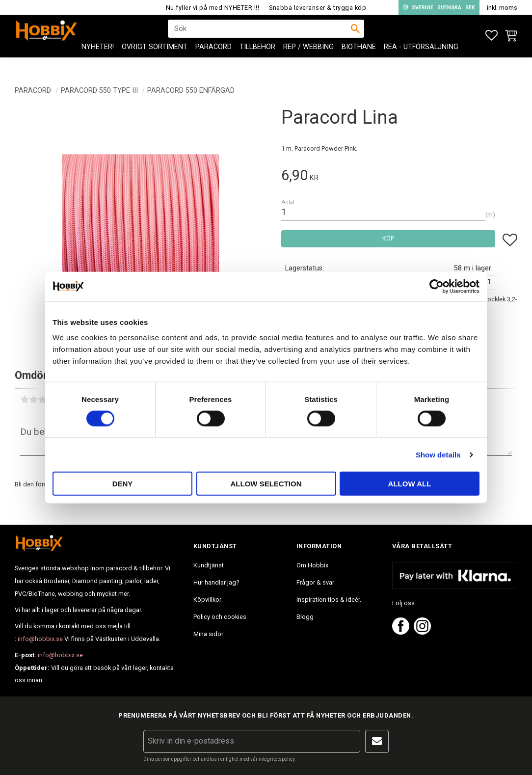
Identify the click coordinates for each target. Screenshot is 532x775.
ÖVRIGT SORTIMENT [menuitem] (155, 59)
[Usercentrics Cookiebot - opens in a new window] (437, 286)
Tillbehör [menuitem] (257, 59)
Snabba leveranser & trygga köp (318, 8)
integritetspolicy (277, 759)
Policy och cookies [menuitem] (220, 617)
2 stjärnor (33, 400)
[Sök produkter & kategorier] (260, 35)
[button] (492, 36)
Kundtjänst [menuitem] (209, 565)
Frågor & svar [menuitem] (315, 582)
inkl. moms (502, 8)
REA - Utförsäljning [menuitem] (421, 59)
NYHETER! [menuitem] (98, 59)
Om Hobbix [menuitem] (312, 565)
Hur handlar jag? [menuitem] (216, 582)
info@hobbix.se (40, 639)
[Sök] (355, 35)
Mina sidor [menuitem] (208, 634)
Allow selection (266, 484)
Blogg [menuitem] (305, 617)
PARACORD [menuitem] (213, 59)
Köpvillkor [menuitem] (207, 600)
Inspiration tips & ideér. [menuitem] (329, 600)
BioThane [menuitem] (359, 59)
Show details (438, 454)
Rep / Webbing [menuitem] (308, 59)
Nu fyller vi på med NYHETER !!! (213, 8)
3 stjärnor (42, 400)
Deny (123, 484)
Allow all (410, 484)
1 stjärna (25, 400)
